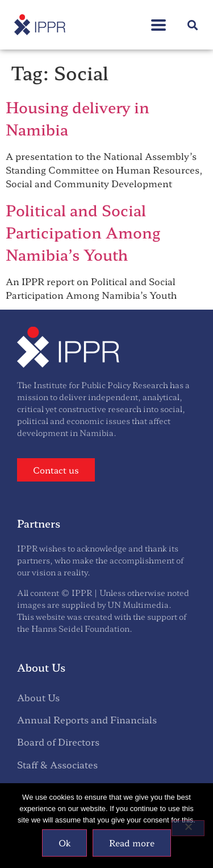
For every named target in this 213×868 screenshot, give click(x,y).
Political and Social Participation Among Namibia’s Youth (83, 232)
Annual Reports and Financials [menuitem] (87, 719)
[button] (192, 25)
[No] (188, 828)
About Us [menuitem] (38, 697)
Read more (132, 843)
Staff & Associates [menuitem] (57, 764)
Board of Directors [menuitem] (58, 742)
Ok (64, 843)
